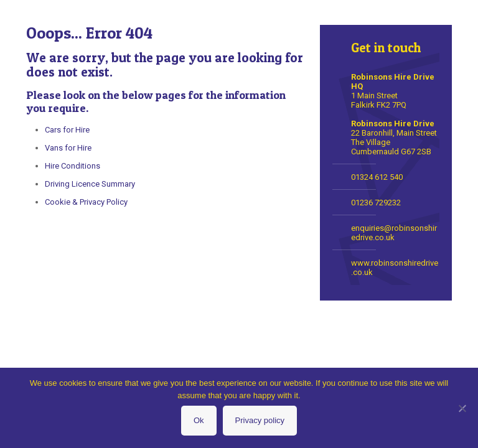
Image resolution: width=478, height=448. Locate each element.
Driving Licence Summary (90, 184)
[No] (462, 408)
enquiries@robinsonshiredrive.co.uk (394, 233)
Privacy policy (260, 420)
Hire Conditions (73, 166)
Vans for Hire (68, 148)
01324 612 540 (377, 177)
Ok (199, 420)
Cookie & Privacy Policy (86, 202)
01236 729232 (376, 203)
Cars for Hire (67, 130)
